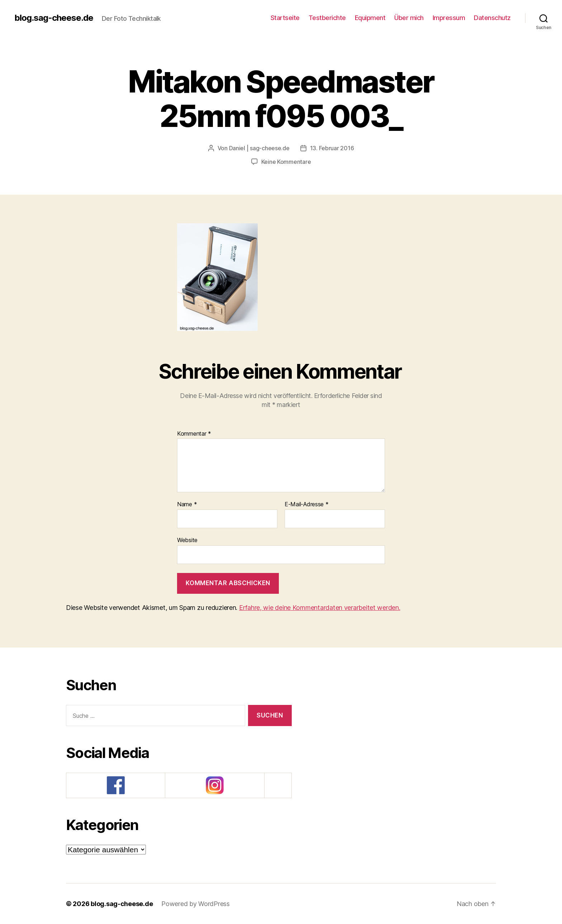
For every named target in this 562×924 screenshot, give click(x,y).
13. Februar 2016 (332, 148)
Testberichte (327, 18)
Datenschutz (492, 18)
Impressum (449, 18)
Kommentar (194, 434)
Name (187, 504)
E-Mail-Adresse (307, 504)
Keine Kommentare (286, 162)
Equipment (370, 18)
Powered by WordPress (196, 904)
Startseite (285, 18)
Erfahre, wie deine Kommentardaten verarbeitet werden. (320, 608)
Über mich (409, 18)
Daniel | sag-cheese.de (259, 148)
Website (187, 540)
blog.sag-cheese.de (54, 18)
